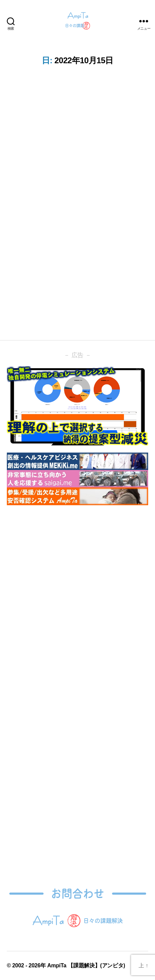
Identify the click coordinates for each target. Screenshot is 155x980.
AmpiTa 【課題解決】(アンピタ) (86, 965)
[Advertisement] (77, 593)
